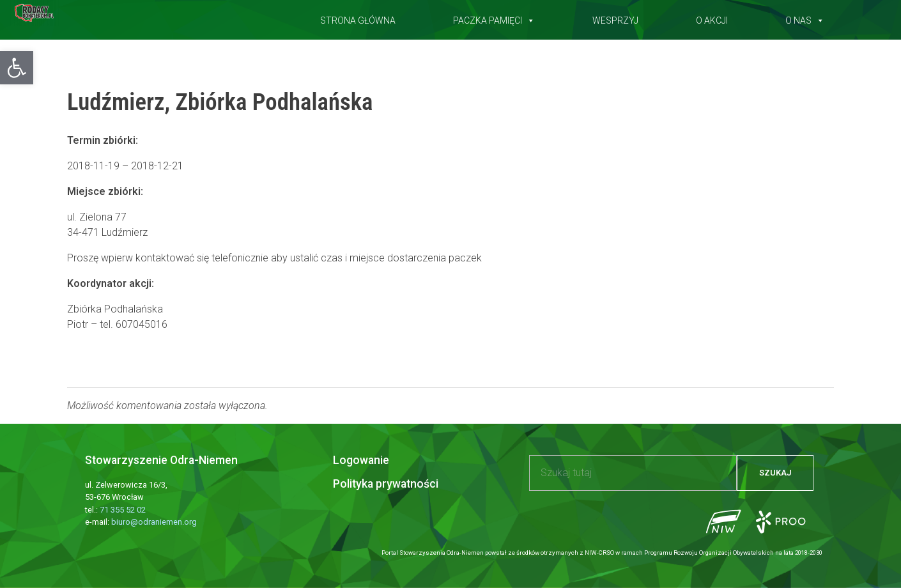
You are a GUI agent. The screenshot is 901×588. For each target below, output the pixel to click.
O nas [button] (805, 18)
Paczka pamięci (494, 18)
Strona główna (358, 18)
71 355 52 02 (123, 510)
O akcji (712, 18)
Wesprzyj (615, 18)
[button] (17, 68)
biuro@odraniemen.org (154, 522)
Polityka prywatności (386, 484)
